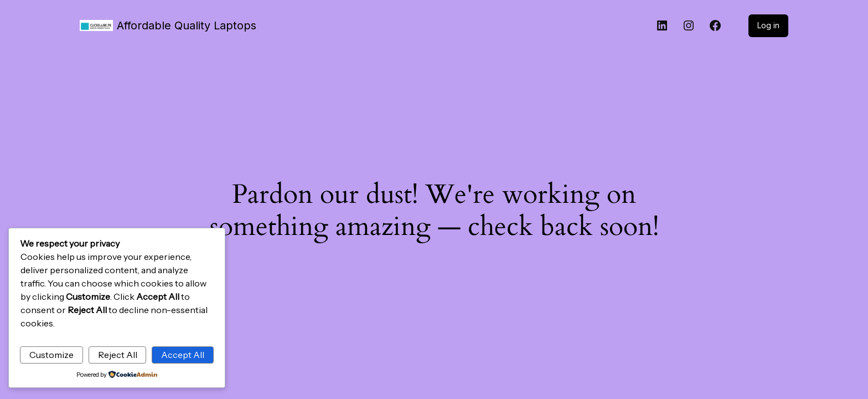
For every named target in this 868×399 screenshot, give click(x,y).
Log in (768, 25)
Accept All (183, 355)
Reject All (118, 355)
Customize (51, 355)
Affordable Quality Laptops (187, 25)
